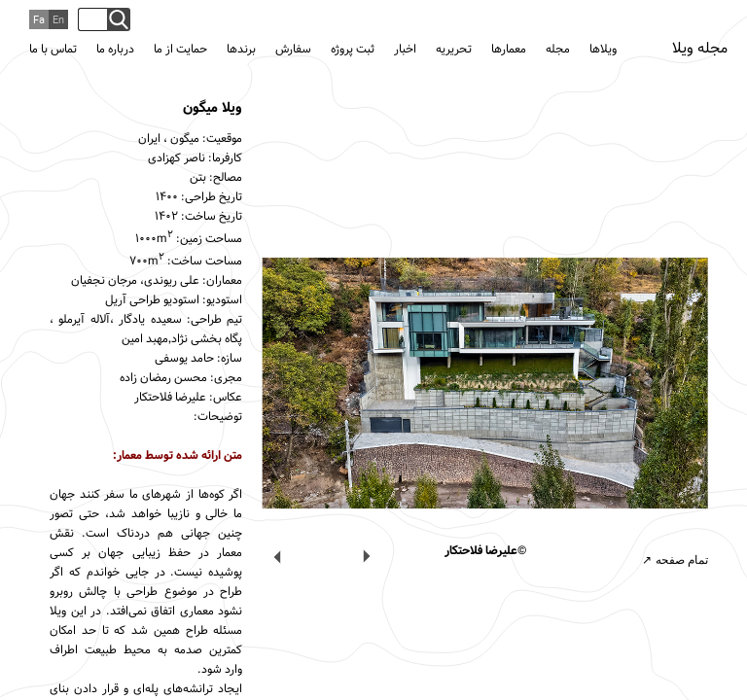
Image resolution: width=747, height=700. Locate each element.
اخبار (405, 50)
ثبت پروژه (353, 50)
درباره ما (115, 50)
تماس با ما (53, 50)
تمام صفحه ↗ (675, 560)
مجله (558, 50)
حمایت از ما (180, 50)
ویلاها (603, 50)
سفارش (293, 50)
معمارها (509, 50)
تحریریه (454, 50)
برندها (241, 50)
